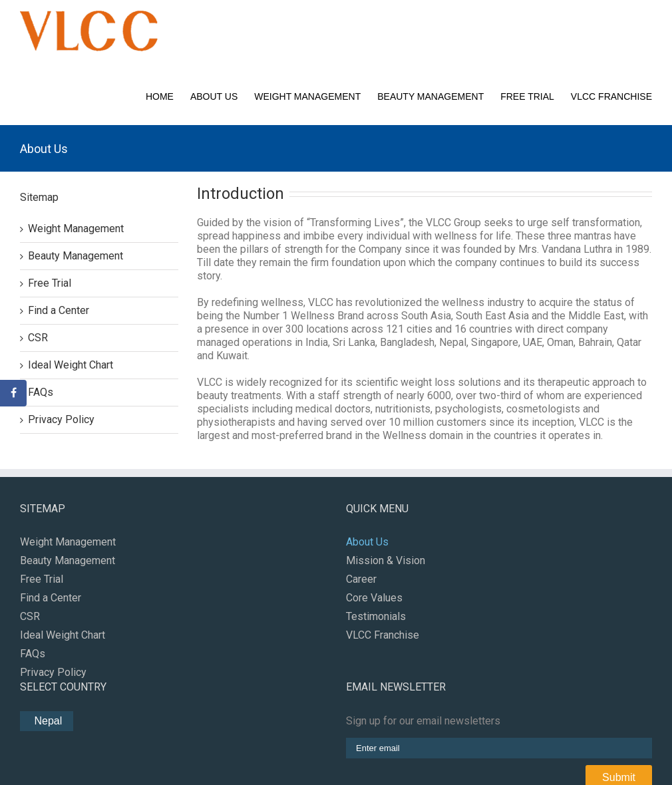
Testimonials (376, 616)
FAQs (41, 392)
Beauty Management (430, 96)
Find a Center (59, 310)
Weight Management (307, 96)
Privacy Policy (61, 419)
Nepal (47, 721)
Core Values (374, 598)
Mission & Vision (386, 560)
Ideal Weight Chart (71, 365)
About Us (214, 96)
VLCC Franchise (611, 96)
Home (160, 96)
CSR (38, 338)
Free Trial (527, 96)
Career (361, 579)
